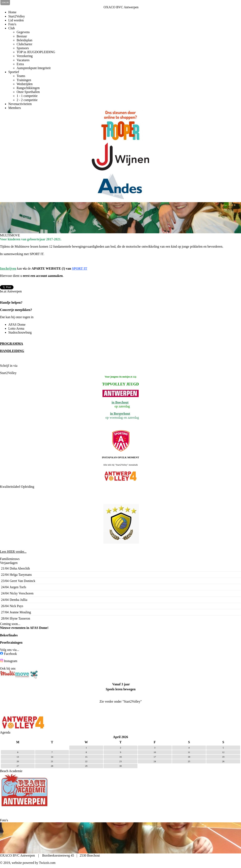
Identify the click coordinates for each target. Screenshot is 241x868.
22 (86, 761)
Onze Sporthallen (28, 92)
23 (120, 761)
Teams (21, 76)
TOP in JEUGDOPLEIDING (36, 52)
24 (155, 761)
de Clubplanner (29, 366)
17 (155, 757)
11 (189, 752)
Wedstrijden (25, 84)
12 (223, 752)
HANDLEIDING (12, 351)
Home (12, 12)
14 (52, 757)
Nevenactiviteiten (20, 104)
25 (189, 761)
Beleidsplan (24, 40)
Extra (20, 64)
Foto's (12, 24)
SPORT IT (79, 268)
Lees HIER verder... (13, 552)
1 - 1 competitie (27, 96)
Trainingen (24, 80)
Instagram (11, 661)
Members (15, 108)
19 (223, 757)
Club (12, 28)
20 (18, 761)
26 (223, 761)
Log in (5, 2)
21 (52, 761)
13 (18, 757)
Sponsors (23, 48)
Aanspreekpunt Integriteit (34, 68)
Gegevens (23, 32)
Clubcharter (24, 44)
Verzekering (25, 56)
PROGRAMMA (12, 344)
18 (189, 757)
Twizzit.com (47, 863)
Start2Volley (17, 16)
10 (155, 752)
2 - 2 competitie (27, 100)
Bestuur (22, 36)
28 (52, 766)
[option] (120, 125)
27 (18, 766)
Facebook (10, 654)
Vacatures (23, 60)
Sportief (14, 72)
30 (120, 766)
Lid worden (16, 20)
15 (86, 757)
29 (86, 766)
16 (120, 757)
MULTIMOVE (10, 235)
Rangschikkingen (28, 88)
